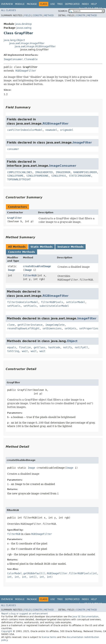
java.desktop (24, 24)
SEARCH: (63, 11)
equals (12, 347)
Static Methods (42, 247)
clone (11, 325)
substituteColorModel (54, 306)
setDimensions (52, 328)
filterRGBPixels (52, 302)
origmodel (67, 130)
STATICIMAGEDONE (80, 176)
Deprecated (72, 4)
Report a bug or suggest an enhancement (25, 614)
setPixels (14, 306)
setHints (70, 328)
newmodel (51, 130)
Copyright (7, 631)
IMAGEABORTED (44, 172)
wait (25, 351)
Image (11, 270)
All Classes (9, 10)
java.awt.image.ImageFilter (27, 43)
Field (27, 15)
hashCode (54, 347)
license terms (49, 637)
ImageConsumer (13, 59)
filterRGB (30, 275)
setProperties (89, 328)
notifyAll (81, 347)
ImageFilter (82, 143)
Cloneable (31, 59)
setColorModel (76, 302)
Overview (7, 4)
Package (32, 4)
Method (49, 15)
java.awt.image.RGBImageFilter (35, 46)
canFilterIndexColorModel (25, 130)
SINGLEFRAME (15, 176)
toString (13, 351)
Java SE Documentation (85, 617)
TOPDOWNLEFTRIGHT (19, 179)
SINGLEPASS (59, 176)
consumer (13, 149)
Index (85, 4)
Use (53, 4)
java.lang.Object (14, 40)
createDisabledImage (37, 266)
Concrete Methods (21, 252)
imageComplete (55, 325)
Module (20, 4)
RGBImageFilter (26, 71)
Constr (37, 15)
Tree (60, 4)
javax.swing (24, 28)
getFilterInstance (30, 325)
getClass (39, 347)
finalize (25, 347)
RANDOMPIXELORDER (85, 172)
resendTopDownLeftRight (23, 328)
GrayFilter (15, 218)
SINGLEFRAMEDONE (37, 176)
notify (67, 347)
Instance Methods (70, 247)
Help (94, 4)
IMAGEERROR (63, 172)
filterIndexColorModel (23, 302)
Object (72, 341)
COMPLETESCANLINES (20, 172)
